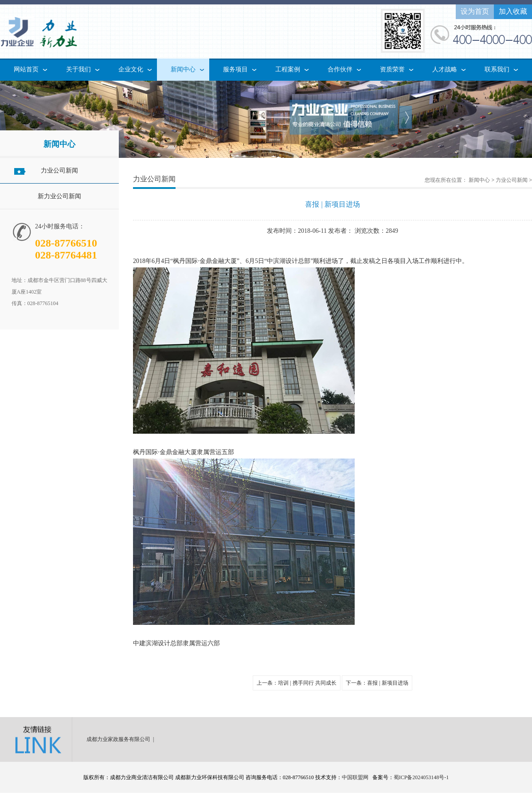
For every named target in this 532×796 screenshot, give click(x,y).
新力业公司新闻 (59, 196)
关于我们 (78, 69)
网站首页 (26, 69)
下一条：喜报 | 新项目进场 (377, 683)
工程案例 (288, 69)
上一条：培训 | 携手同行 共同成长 (296, 683)
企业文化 (131, 69)
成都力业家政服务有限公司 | (121, 739)
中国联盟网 (355, 777)
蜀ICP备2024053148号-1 (421, 777)
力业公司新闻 (59, 171)
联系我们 (497, 69)
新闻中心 (183, 69)
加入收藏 (513, 11)
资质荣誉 (392, 69)
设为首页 (475, 11)
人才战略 (445, 69)
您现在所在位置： (446, 180)
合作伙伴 (340, 69)
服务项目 (235, 69)
